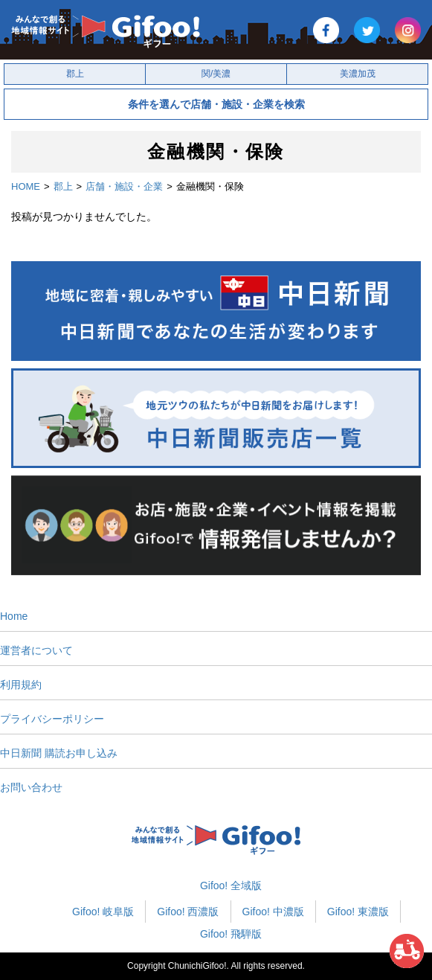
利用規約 (21, 685)
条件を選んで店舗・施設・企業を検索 (216, 104)
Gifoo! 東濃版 (358, 912)
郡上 (75, 74)
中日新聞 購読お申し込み (59, 753)
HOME (26, 186)
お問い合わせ (31, 787)
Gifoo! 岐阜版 (103, 912)
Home (14, 616)
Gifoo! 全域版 (231, 885)
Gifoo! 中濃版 (273, 912)
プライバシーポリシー (52, 719)
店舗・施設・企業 (124, 186)
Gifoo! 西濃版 (188, 912)
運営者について (36, 650)
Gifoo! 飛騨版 (231, 934)
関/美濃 (216, 74)
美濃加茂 (358, 74)
